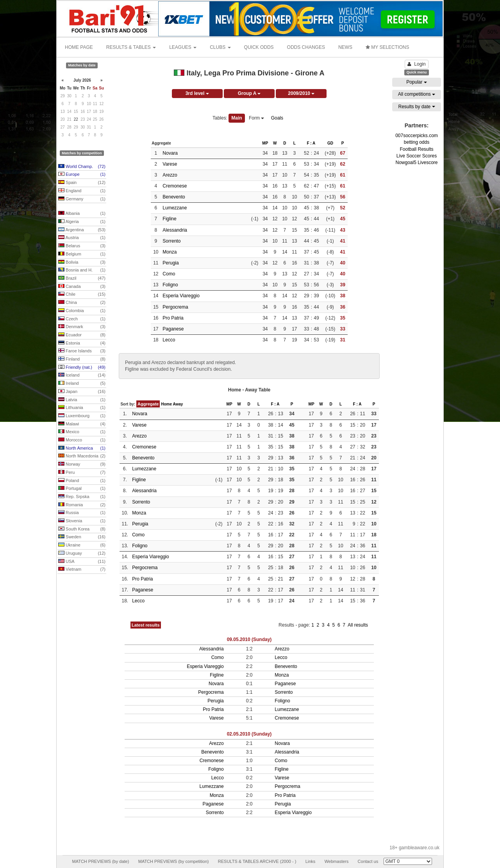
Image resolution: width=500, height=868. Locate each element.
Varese (170, 164)
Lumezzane (175, 208)
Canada (82, 287)
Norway (82, 464)
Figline (169, 219)
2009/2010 (301, 93)
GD (330, 143)
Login (416, 64)
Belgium (82, 254)
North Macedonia (82, 456)
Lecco (169, 340)
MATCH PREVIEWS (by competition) (174, 861)
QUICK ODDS (259, 47)
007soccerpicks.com (417, 136)
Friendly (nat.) (82, 368)
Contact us (368, 861)
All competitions (417, 94)
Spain (82, 183)
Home (166, 404)
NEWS (345, 47)
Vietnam (82, 570)
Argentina (82, 230)
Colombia (82, 311)
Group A (249, 93)
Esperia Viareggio (181, 296)
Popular (417, 82)
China (82, 303)
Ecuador (82, 335)
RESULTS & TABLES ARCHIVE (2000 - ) (257, 861)
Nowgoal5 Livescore (416, 163)
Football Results (416, 149)
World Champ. (82, 167)
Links (311, 861)
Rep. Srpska (82, 497)
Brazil (82, 279)
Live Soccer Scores (417, 156)
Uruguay (82, 554)
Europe (82, 175)
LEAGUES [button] (183, 47)
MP (265, 143)
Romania (82, 505)
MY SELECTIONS (387, 47)
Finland (82, 359)
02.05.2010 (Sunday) (249, 734)
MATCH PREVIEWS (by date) (100, 861)
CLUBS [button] (220, 47)
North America (82, 448)
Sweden (82, 537)
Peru (82, 473)
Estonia (82, 343)
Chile (82, 295)
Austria (82, 238)
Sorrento (171, 241)
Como (169, 274)
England (82, 191)
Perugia (171, 263)
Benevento (174, 197)
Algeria (82, 222)
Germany (82, 199)
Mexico (82, 432)
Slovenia (82, 521)
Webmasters (337, 861)
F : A (311, 143)
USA (82, 562)
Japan (82, 392)
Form (256, 118)
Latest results (146, 625)
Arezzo (170, 175)
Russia (82, 513)
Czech (82, 319)
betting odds (417, 142)
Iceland (82, 375)
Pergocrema (175, 307)
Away (178, 404)
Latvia (82, 400)
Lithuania (82, 408)
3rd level (197, 93)
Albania (82, 214)
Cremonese (175, 186)
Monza (170, 252)
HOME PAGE (79, 47)
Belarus (82, 246)
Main (237, 118)
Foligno (170, 285)
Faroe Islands (82, 351)
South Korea (82, 529)
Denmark (82, 327)
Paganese (173, 329)
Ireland (82, 384)
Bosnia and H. (82, 270)
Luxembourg (82, 416)
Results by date (416, 107)
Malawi (82, 424)
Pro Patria (173, 318)
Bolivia (82, 263)
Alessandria (175, 230)
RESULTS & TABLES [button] (131, 47)
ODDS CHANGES (306, 47)
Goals (277, 118)
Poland (82, 481)
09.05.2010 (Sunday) (249, 639)
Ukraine (82, 545)
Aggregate (148, 404)
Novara (170, 153)
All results (358, 625)
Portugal (82, 489)
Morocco (82, 440)
